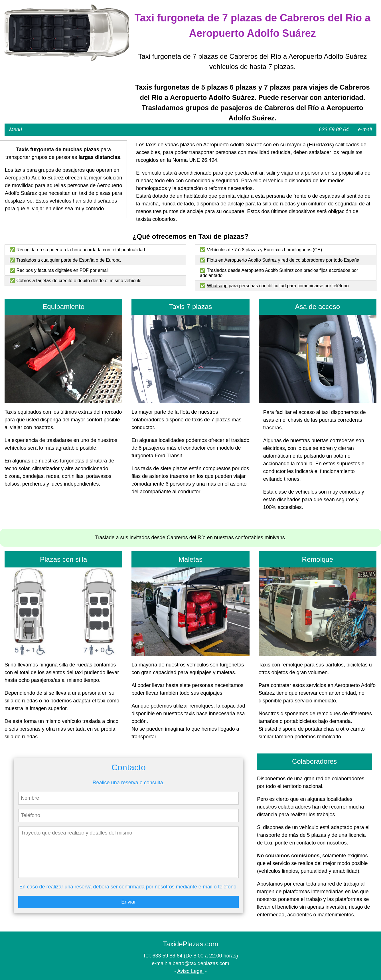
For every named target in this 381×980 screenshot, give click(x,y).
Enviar (128, 902)
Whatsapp (217, 286)
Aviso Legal (190, 971)
